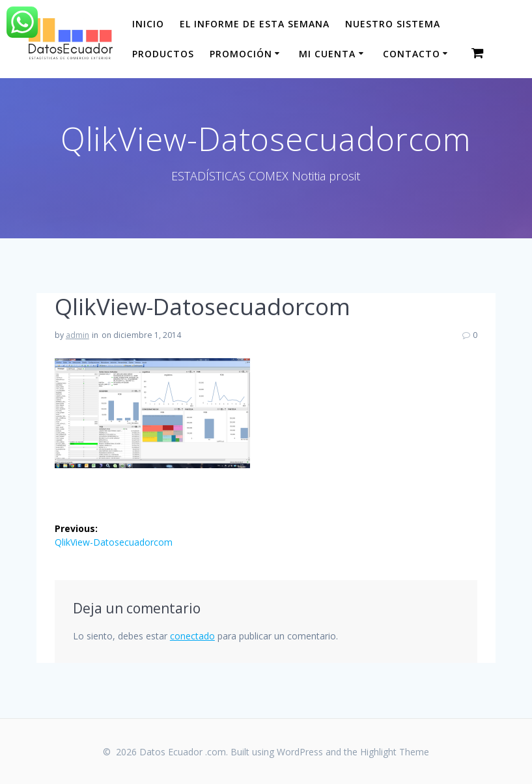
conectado (192, 636)
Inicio (148, 24)
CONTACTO (412, 54)
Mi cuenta (327, 54)
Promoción (241, 54)
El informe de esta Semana (255, 24)
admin (77, 335)
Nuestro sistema (393, 24)
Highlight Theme (395, 752)
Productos (163, 54)
